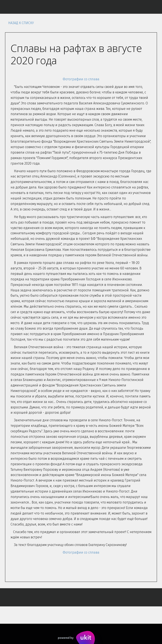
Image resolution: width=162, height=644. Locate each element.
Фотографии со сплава (81, 79)
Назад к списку (21, 23)
